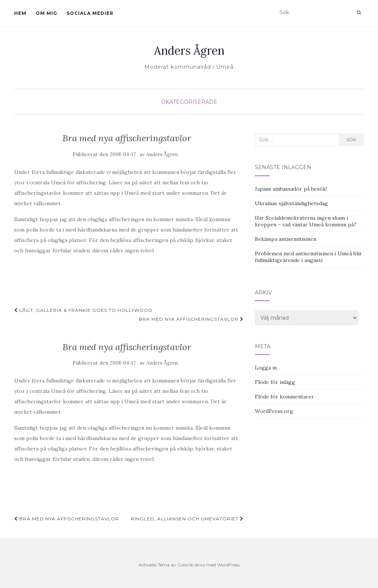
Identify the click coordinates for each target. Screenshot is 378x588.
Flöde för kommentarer (284, 397)
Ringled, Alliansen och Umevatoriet (187, 519)
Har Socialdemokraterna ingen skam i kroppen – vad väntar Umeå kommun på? (306, 221)
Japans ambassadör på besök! (291, 189)
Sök (351, 140)
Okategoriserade (189, 102)
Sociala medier (90, 13)
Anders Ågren (189, 51)
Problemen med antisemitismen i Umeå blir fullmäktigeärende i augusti (308, 257)
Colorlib (185, 565)
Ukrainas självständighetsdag (291, 203)
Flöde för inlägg (275, 382)
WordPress (228, 565)
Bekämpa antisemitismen (286, 239)
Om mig (47, 13)
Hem (20, 13)
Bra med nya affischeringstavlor (191, 319)
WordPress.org (274, 411)
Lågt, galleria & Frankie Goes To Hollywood (83, 310)
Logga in (266, 368)
